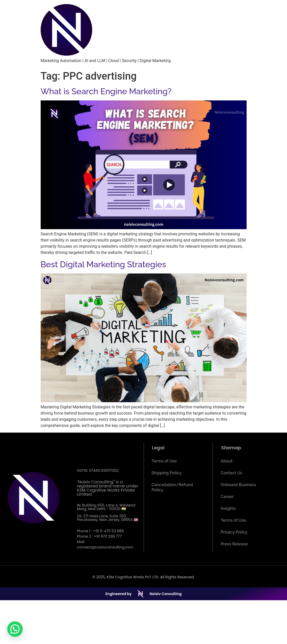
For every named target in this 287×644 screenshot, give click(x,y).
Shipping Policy (167, 473)
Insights (228, 508)
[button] (15, 629)
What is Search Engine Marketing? (106, 91)
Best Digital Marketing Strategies (103, 264)
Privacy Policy (234, 532)
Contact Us (231, 473)
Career (227, 497)
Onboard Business (238, 485)
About (227, 461)
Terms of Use (164, 461)
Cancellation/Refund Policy (172, 487)
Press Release (234, 544)
